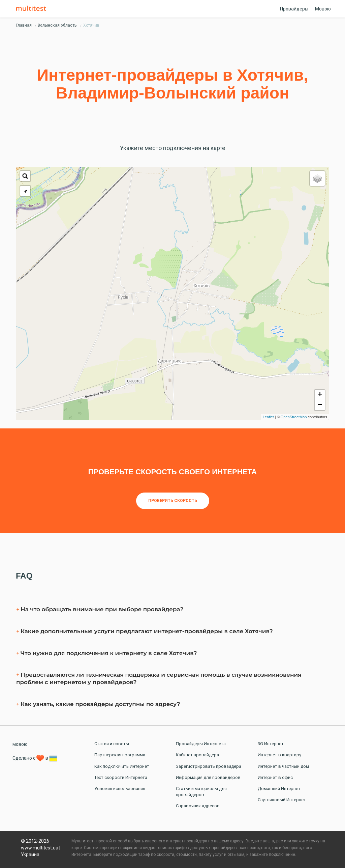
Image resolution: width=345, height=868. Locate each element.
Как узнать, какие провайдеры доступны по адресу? (100, 704)
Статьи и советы (112, 744)
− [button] (320, 405)
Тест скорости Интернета (121, 777)
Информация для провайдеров (208, 777)
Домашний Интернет (279, 789)
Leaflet (268, 417)
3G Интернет (271, 744)
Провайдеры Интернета (201, 744)
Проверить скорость (173, 501)
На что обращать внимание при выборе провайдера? (102, 609)
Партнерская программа (120, 755)
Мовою (323, 9)
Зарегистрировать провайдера (209, 766)
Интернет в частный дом (283, 766)
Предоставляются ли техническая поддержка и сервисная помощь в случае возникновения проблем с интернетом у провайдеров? (159, 678)
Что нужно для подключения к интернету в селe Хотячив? (109, 653)
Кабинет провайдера (197, 755)
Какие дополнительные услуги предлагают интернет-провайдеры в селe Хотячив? (147, 631)
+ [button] (320, 395)
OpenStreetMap (294, 417)
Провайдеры (294, 9)
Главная (24, 25)
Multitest (33, 9)
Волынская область (57, 25)
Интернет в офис (275, 777)
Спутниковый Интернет (282, 800)
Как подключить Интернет (122, 766)
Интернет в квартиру (279, 755)
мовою (20, 744)
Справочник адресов (198, 806)
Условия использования (120, 789)
